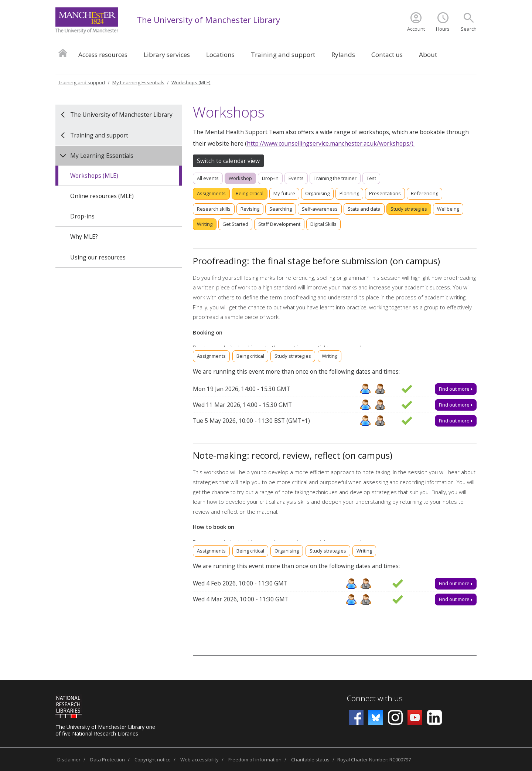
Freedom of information (255, 760)
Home (63, 53)
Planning (349, 193)
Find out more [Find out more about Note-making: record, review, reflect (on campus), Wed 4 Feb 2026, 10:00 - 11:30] (456, 583)
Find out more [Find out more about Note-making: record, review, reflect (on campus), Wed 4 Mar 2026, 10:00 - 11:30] (456, 599)
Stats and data (364, 209)
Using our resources (98, 257)
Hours (443, 29)
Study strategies (409, 209)
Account (416, 29)
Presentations (385, 193)
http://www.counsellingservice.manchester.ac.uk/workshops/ (329, 143)
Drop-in (270, 178)
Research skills (214, 209)
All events (208, 178)
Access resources (103, 55)
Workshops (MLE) (191, 82)
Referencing (424, 193)
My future (284, 193)
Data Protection (108, 760)
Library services (167, 55)
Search (469, 29)
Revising (250, 209)
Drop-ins (82, 216)
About (428, 55)
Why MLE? (84, 237)
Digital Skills (323, 224)
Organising (317, 193)
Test (371, 178)
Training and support (283, 55)
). (413, 143)
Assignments (211, 193)
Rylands (343, 55)
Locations (220, 55)
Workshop (240, 178)
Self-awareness (320, 209)
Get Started (235, 224)
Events (296, 178)
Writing (205, 224)
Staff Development (279, 224)
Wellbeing (448, 209)
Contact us (387, 55)
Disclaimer (69, 760)
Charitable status (310, 760)
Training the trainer (335, 178)
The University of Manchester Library (208, 20)
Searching (281, 209)
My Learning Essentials (138, 82)
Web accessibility (199, 760)
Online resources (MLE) (102, 196)
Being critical (250, 193)
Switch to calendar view (228, 161)
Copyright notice (153, 760)
